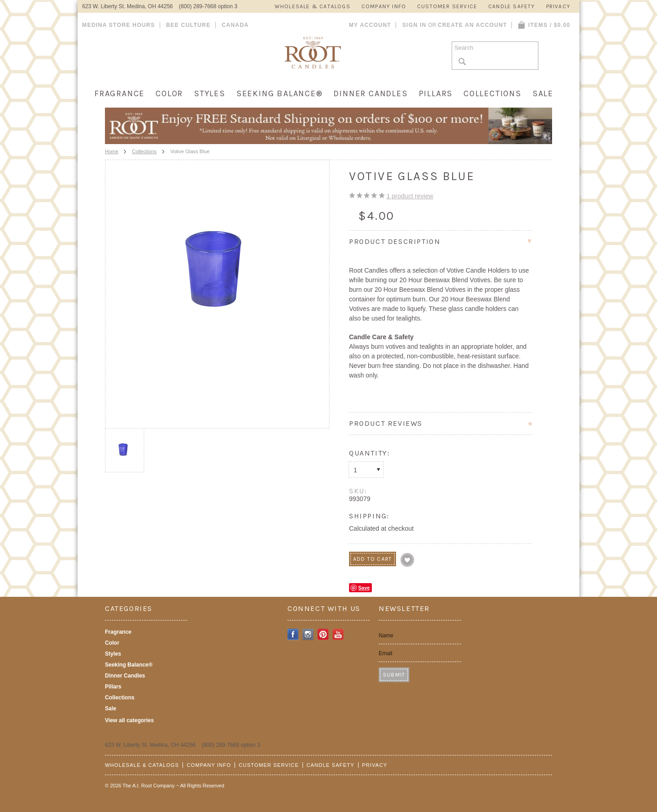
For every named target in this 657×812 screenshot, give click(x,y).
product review (410, 196)
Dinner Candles (370, 93)
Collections (493, 93)
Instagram (308, 634)
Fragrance (120, 93)
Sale (543, 93)
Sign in (415, 25)
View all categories (129, 720)
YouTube (338, 634)
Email (386, 653)
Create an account (472, 25)
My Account (370, 25)
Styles (210, 93)
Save (364, 588)
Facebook (293, 634)
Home (112, 151)
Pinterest (323, 634)
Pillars (436, 93)
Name (386, 636)
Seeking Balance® (280, 93)
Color (169, 93)
